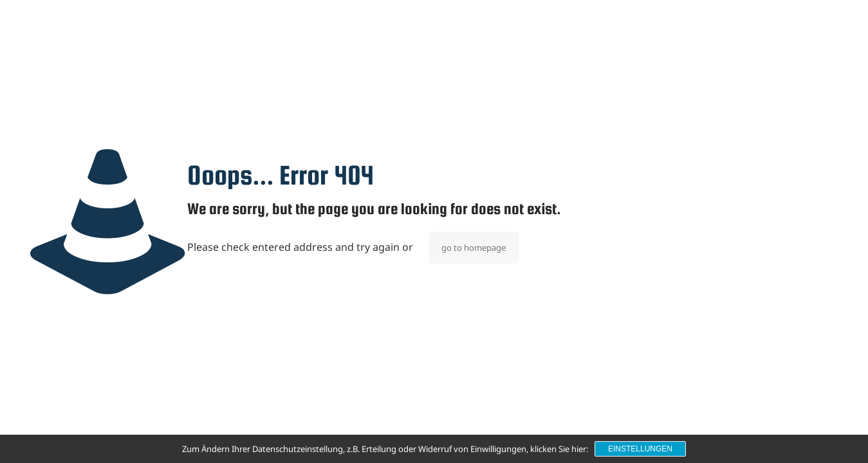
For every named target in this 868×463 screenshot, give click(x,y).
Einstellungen (640, 449)
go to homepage (474, 248)
